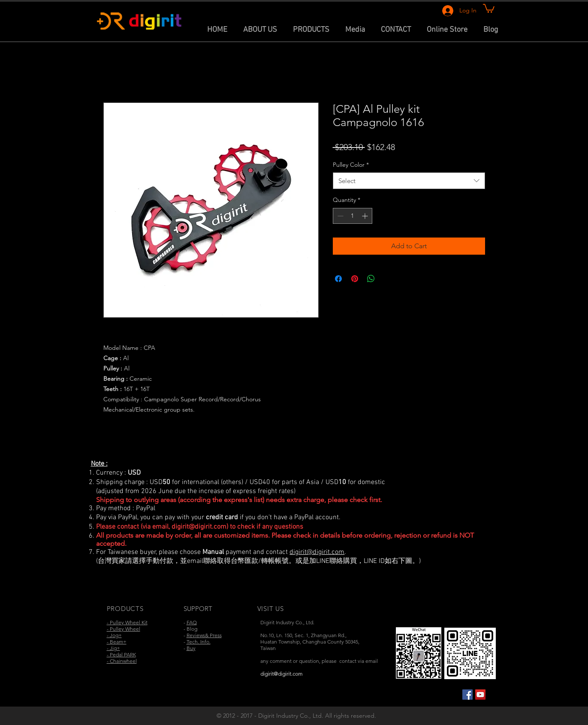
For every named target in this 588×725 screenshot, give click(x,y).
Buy (191, 648)
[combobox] (409, 181)
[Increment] (366, 216)
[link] (489, 8)
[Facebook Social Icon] (467, 695)
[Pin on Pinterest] (355, 279)
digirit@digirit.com (199, 527)
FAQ (192, 622)
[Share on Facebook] (338, 279)
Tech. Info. (199, 642)
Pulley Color (351, 165)
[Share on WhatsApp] (371, 279)
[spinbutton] (353, 216)
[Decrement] (339, 216)
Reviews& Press (204, 635)
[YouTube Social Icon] (480, 695)
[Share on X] (387, 279)
